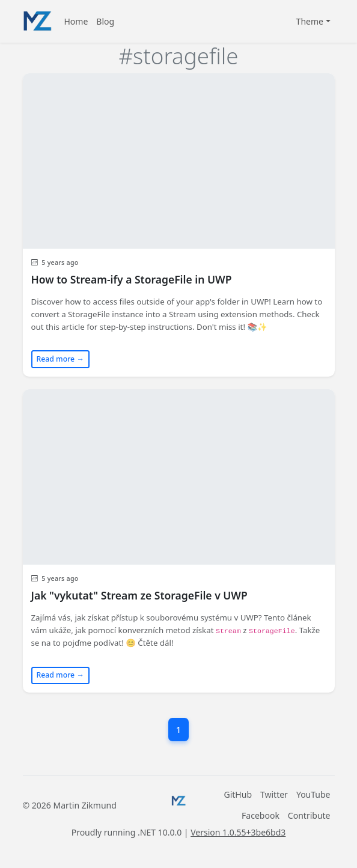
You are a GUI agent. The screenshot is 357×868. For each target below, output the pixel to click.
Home (76, 21)
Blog (105, 21)
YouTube (313, 794)
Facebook (261, 815)
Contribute (309, 815)
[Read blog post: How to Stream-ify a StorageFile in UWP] (179, 225)
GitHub (238, 794)
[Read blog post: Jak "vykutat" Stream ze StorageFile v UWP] (179, 541)
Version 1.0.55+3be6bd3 (238, 832)
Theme (310, 21)
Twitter (274, 794)
